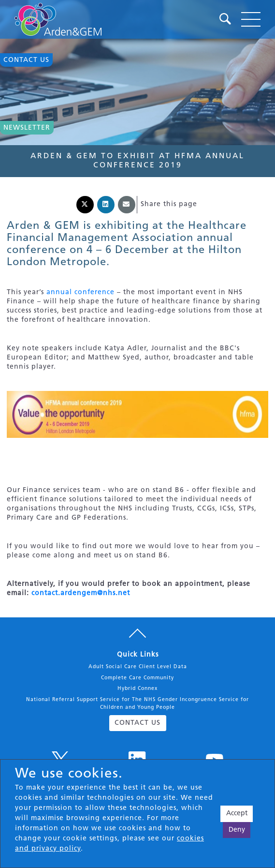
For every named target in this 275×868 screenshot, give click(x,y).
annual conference (80, 292)
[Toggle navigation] (251, 19)
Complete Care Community (137, 678)
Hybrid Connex (137, 689)
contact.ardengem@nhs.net (81, 593)
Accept (237, 814)
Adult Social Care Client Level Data (138, 667)
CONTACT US (137, 723)
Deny (237, 830)
